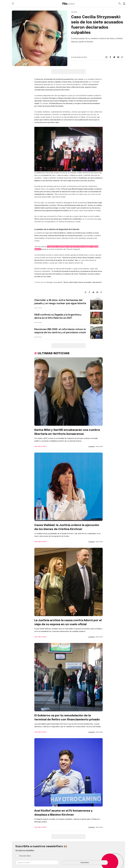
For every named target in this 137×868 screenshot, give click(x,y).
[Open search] (120, 4)
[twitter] (114, 57)
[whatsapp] (106, 57)
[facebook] (110, 57)
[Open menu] (13, 4)
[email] (118, 57)
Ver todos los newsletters (25, 850)
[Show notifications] (124, 4)
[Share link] (122, 57)
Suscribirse (85, 862)
